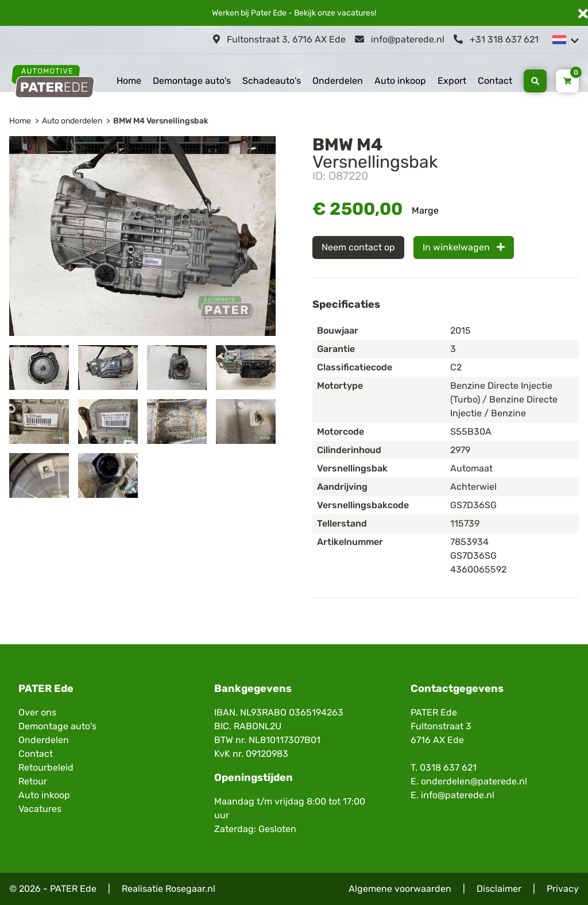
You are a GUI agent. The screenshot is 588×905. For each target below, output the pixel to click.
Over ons (37, 712)
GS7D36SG (473, 556)
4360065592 (478, 569)
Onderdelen (338, 81)
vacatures (356, 13)
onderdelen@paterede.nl (474, 781)
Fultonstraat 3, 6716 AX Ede (279, 39)
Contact (495, 81)
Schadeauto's (272, 81)
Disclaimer (499, 889)
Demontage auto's (192, 81)
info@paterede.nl (400, 39)
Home (129, 81)
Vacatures (40, 809)
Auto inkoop (400, 81)
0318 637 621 (448, 767)
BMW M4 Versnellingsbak (161, 121)
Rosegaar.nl (190, 889)
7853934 (469, 542)
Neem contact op (358, 247)
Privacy (563, 889)
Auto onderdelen (72, 121)
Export (452, 81)
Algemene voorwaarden (400, 889)
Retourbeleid (46, 767)
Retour (33, 781)
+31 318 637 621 (496, 39)
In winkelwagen (464, 247)
